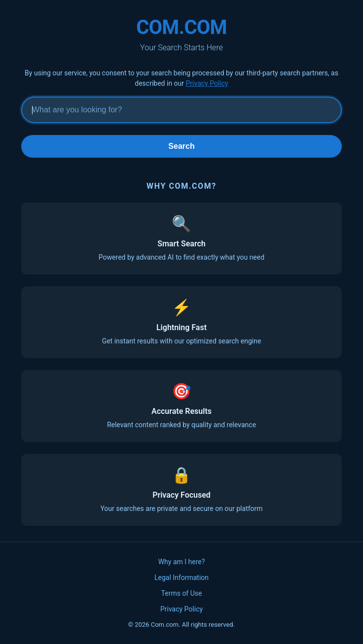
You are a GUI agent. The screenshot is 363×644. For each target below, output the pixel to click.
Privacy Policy (207, 83)
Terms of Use (182, 593)
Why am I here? (182, 562)
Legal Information (181, 577)
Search (181, 146)
